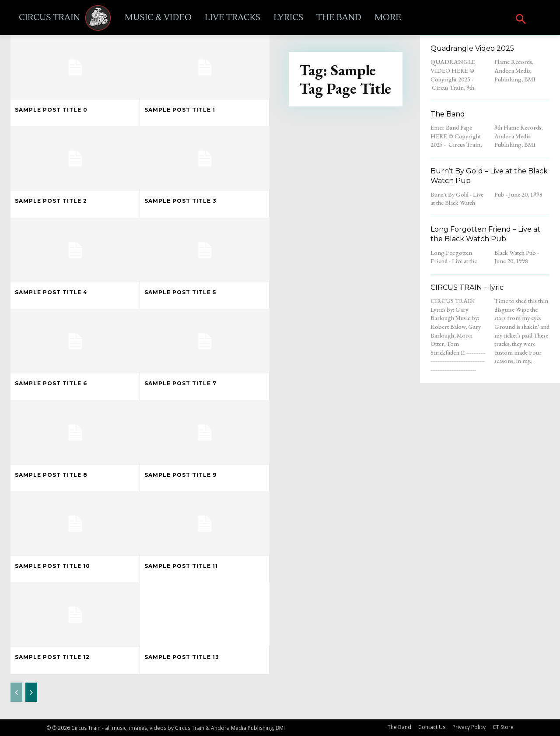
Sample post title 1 (180, 110)
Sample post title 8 (51, 475)
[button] (521, 20)
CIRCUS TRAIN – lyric (467, 287)
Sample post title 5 (180, 292)
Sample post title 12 (52, 657)
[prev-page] (16, 692)
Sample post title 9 (180, 475)
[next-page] (31, 692)
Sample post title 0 (51, 110)
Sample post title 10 (52, 566)
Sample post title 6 (51, 383)
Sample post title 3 (180, 201)
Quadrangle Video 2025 (472, 48)
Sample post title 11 (181, 566)
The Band (448, 114)
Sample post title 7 (180, 383)
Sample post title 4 (51, 292)
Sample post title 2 (51, 201)
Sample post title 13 (182, 657)
